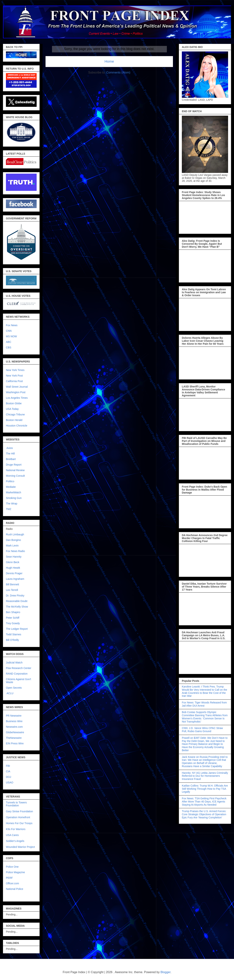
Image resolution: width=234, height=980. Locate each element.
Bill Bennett (12, 584)
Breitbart (11, 459)
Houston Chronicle (17, 426)
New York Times (15, 370)
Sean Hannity (14, 557)
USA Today (12, 409)
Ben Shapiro (13, 612)
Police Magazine (15, 872)
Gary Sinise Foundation (19, 811)
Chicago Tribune (15, 414)
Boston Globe (14, 403)
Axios (9, 448)
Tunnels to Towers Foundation (16, 804)
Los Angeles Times (17, 398)
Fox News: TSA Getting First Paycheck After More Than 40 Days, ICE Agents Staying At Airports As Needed (204, 802)
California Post (14, 381)
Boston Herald (14, 420)
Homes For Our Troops (19, 823)
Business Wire (14, 721)
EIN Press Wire (15, 743)
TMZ (9, 509)
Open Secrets (14, 688)
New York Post (14, 376)
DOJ (9, 777)
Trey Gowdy (13, 623)
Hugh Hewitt (13, 568)
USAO (10, 782)
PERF (9, 878)
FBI (8, 766)
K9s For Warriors (16, 829)
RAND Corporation (17, 674)
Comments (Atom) (118, 72)
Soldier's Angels (15, 841)
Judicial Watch (14, 663)
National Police (15, 889)
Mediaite (11, 487)
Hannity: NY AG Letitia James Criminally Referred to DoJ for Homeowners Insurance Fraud (205, 776)
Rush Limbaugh (15, 534)
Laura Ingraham (15, 579)
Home (109, 61)
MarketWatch (14, 492)
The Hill (10, 454)
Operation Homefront (18, 817)
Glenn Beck (13, 562)
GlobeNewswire (15, 732)
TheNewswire (14, 738)
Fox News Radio (15, 551)
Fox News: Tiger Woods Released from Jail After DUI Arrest (204, 704)
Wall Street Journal (17, 387)
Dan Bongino (13, 540)
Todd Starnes (14, 634)
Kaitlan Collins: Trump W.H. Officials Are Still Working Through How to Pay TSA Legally (205, 789)
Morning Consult (15, 476)
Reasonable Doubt (17, 601)
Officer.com (12, 883)
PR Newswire (14, 716)
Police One (12, 867)
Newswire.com (14, 727)
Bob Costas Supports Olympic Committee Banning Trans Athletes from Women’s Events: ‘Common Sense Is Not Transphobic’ (205, 717)
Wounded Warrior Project (20, 847)
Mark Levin (12, 546)
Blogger (165, 972)
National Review (15, 470)
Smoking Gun (14, 498)
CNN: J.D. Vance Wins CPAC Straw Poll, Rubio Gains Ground (202, 730)
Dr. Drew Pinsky (15, 596)
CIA (8, 771)
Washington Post (16, 392)
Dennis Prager (14, 573)
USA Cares (12, 835)
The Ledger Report (17, 629)
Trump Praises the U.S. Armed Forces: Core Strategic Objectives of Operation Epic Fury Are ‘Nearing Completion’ (204, 814)
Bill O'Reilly (12, 640)
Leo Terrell (12, 590)
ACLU (10, 693)
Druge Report (14, 465)
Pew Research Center (19, 668)
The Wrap (12, 504)
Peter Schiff (13, 618)
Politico (10, 481)
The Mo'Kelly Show (17, 607)
